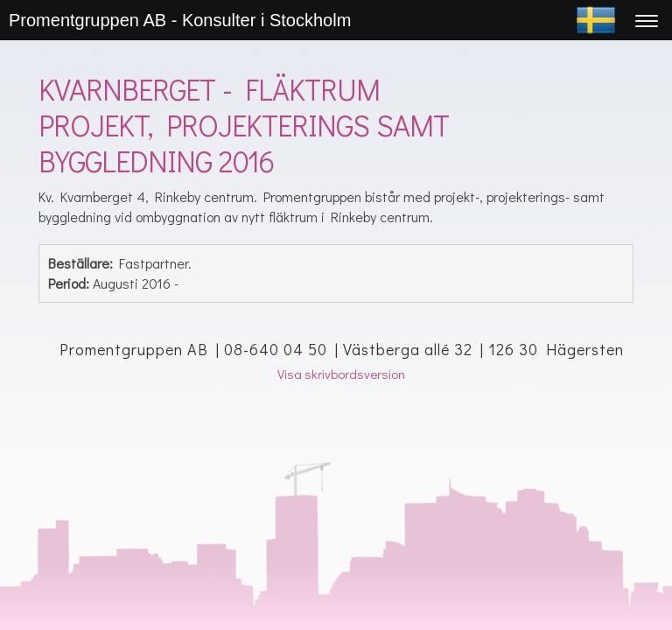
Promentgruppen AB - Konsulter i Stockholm (180, 20)
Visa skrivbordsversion (341, 374)
